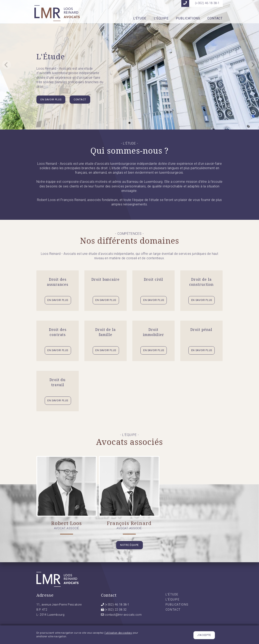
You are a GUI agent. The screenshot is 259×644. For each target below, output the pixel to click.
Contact (215, 19)
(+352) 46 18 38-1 (117, 605)
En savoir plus (51, 99)
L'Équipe (161, 19)
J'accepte (204, 636)
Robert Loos (66, 523)
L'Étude (140, 19)
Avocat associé (67, 528)
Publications (188, 19)
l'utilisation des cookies (118, 634)
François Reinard (129, 523)
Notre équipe (129, 545)
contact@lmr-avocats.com (123, 615)
